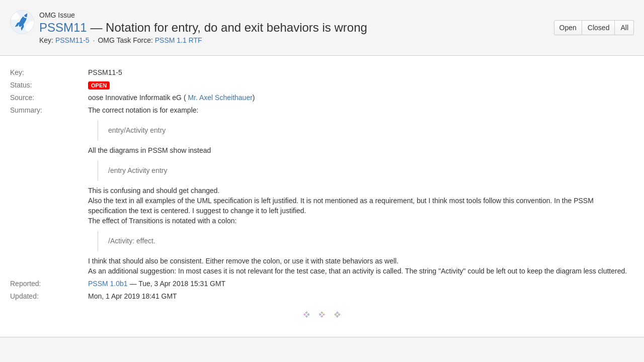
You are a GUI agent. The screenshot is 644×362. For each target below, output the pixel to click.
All (624, 28)
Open (568, 28)
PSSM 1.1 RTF (179, 40)
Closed (599, 28)
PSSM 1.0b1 (108, 284)
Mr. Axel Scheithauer (220, 98)
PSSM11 (63, 27)
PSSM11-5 (72, 40)
